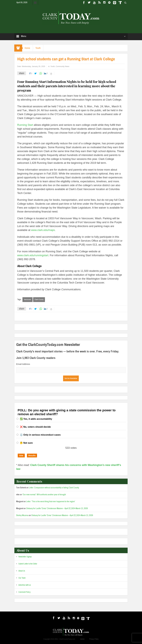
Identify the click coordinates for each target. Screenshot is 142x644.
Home (28, 48)
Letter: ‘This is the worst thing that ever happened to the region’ (51, 502)
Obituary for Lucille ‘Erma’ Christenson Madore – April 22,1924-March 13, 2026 (57, 508)
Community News (63, 66)
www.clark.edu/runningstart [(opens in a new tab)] (33, 255)
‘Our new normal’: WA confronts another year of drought (44, 495)
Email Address (23, 364)
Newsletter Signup (25, 557)
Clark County (39, 300)
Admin (82, 639)
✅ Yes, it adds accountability (36, 419)
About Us (22, 571)
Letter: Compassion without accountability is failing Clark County (54, 488)
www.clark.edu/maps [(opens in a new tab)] (43, 230)
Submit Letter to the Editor (28, 564)
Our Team (22, 578)
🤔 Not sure (26, 443)
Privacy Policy (94, 639)
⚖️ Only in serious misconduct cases (40, 435)
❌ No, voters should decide (35, 427)
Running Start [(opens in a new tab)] (25, 125)
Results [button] (32, 456)
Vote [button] (21, 456)
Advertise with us (25, 585)
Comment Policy (24, 592)
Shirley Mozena (22, 515)
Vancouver (28, 300)
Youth (39, 48)
